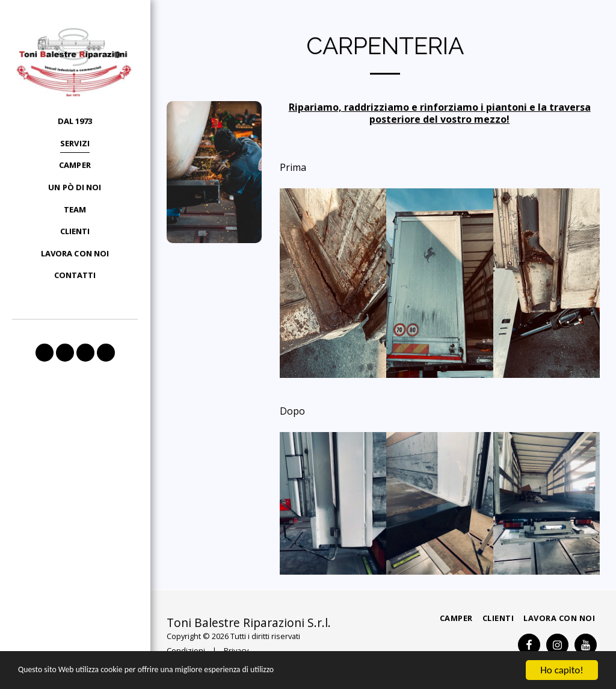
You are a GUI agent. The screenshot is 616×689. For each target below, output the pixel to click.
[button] (45, 353)
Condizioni (186, 650)
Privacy (236, 650)
